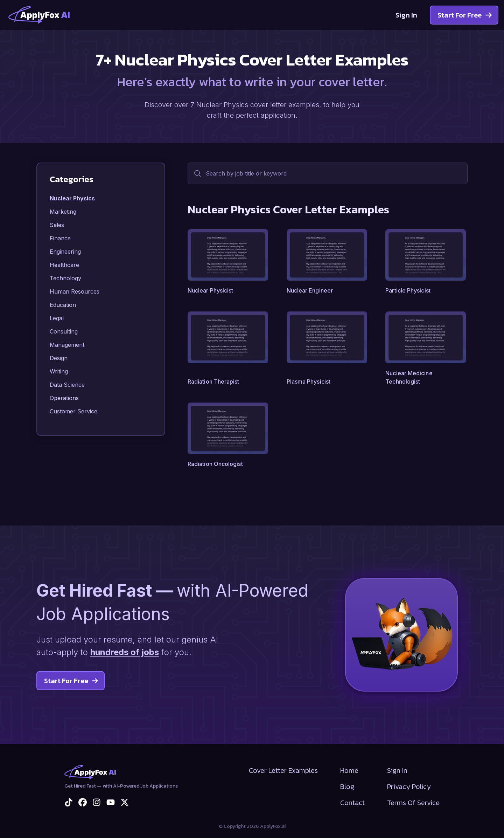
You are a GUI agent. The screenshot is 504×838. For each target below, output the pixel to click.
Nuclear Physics (72, 198)
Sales (57, 225)
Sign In (406, 15)
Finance (60, 238)
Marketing (63, 212)
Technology (65, 278)
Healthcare (64, 265)
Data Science (67, 385)
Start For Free (465, 15)
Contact (352, 803)
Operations (64, 398)
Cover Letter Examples (283, 770)
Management (67, 345)
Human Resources (75, 291)
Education (63, 305)
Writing (59, 371)
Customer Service (73, 411)
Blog (347, 787)
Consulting (64, 331)
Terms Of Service (413, 803)
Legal (57, 318)
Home (349, 770)
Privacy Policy (409, 787)
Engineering (65, 252)
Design (59, 358)
